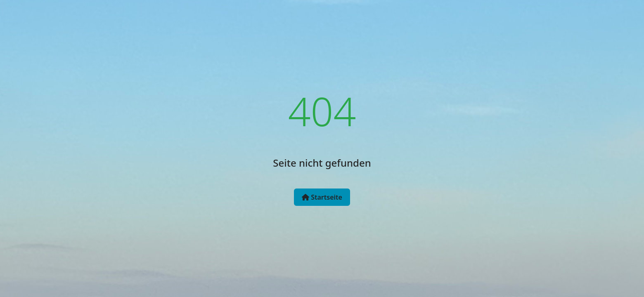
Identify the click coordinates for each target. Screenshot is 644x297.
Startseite (322, 197)
